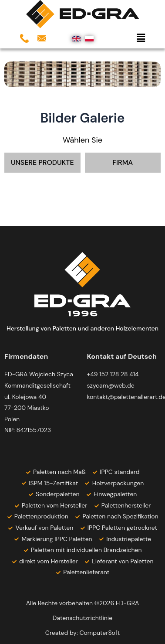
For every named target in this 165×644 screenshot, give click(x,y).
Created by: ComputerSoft (82, 633)
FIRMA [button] (123, 162)
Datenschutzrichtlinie (82, 618)
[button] (119, 38)
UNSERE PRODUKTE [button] (42, 162)
